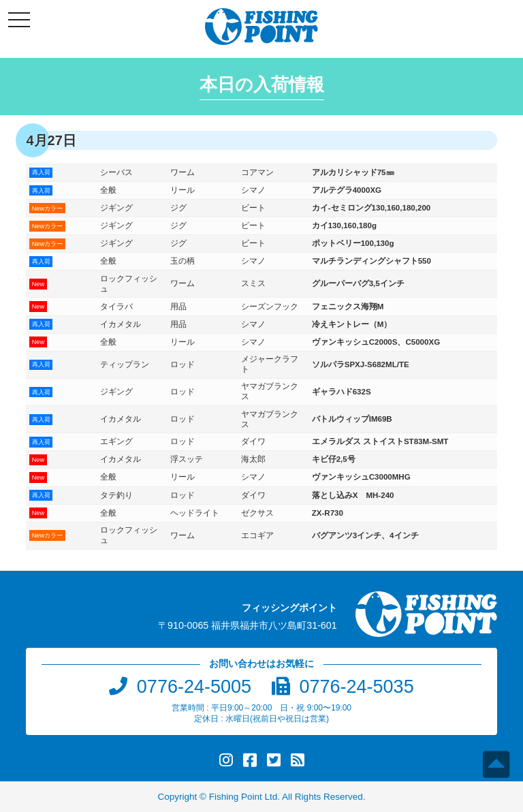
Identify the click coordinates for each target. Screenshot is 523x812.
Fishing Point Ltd (243, 797)
